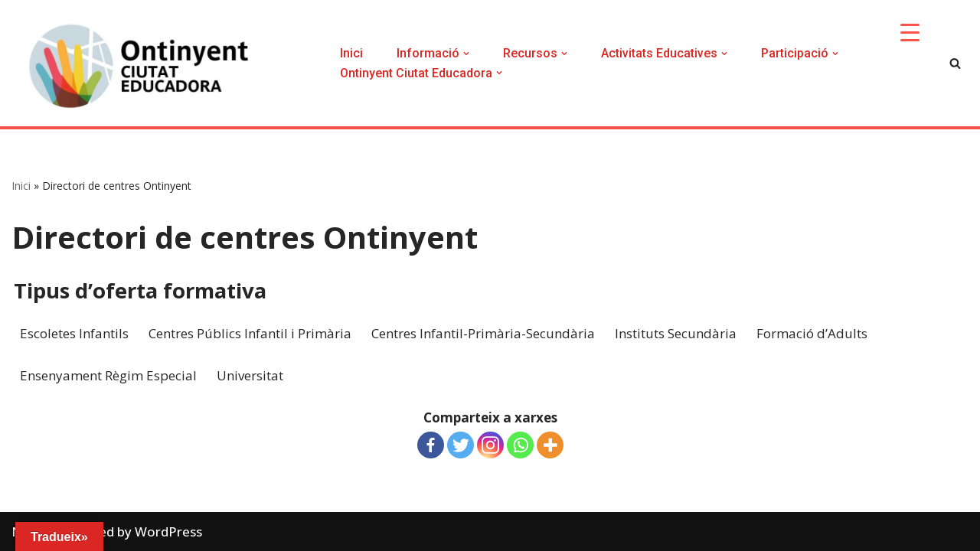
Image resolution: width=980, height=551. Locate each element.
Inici (351, 53)
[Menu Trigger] (910, 33)
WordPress (168, 531)
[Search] (955, 63)
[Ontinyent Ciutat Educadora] (145, 67)
